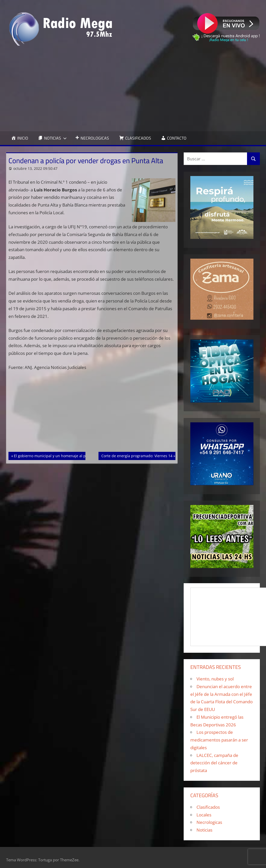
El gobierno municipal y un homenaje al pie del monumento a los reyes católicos (83, 455)
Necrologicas (209, 822)
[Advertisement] (133, 89)
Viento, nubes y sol (215, 679)
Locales (204, 815)
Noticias (204, 830)
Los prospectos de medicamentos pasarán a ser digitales (219, 740)
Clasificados (208, 807)
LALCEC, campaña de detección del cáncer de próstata (214, 763)
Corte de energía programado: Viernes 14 (137, 455)
